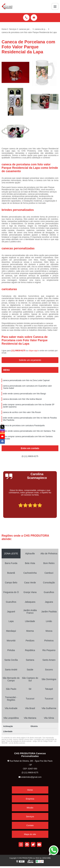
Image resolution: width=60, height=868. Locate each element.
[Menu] (55, 6)
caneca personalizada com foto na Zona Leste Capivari (26, 380)
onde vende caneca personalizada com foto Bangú (24, 394)
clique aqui (33, 351)
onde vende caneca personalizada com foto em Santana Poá (29, 431)
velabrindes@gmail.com (30, 777)
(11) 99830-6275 (19, 351)
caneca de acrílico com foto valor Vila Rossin (22, 412)
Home (30, 790)
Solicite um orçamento (30, 360)
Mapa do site (30, 834)
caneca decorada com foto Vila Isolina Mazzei (22, 399)
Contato (30, 825)
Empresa (30, 799)
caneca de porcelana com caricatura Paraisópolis (24, 426)
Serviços (30, 817)
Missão (30, 808)
